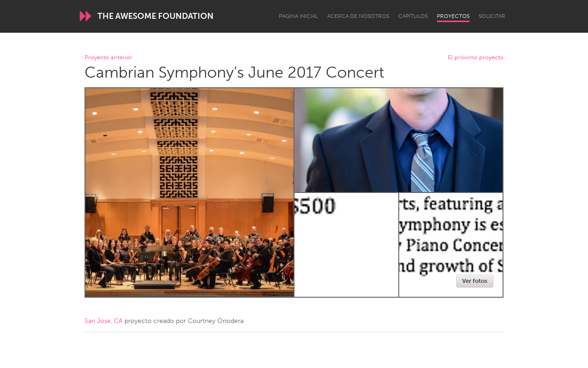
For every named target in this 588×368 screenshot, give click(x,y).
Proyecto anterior (108, 58)
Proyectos (453, 16)
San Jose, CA (104, 321)
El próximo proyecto (476, 58)
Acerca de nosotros (358, 16)
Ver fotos (475, 281)
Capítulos (413, 16)
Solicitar (492, 16)
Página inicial (298, 16)
